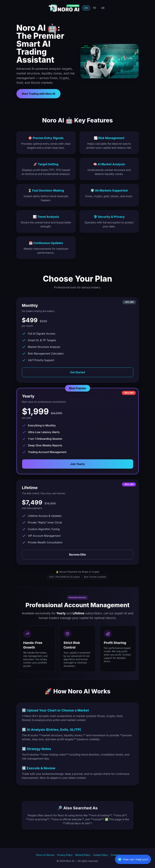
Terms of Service (45, 855)
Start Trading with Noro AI (39, 94)
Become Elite (77, 555)
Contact (115, 855)
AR (103, 8)
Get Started (77, 372)
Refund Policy (83, 855)
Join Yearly (77, 464)
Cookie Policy (101, 855)
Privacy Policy (65, 855)
